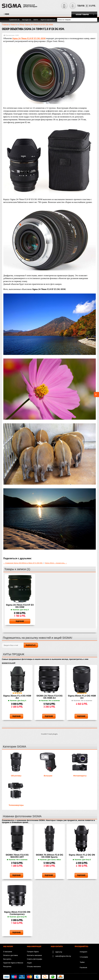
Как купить (7, 959)
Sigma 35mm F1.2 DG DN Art (82, 856)
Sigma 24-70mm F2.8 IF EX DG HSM (20, 606)
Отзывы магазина (34, 966)
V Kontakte (84, 957)
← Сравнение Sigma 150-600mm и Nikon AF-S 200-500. (23, 563)
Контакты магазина (34, 955)
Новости (14, 25)
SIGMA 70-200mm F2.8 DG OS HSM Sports (49, 856)
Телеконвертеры (16, 805)
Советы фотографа (34, 959)
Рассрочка (7, 966)
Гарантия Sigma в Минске (13, 963)
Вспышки (48, 776)
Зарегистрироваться (48, 20)
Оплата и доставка (11, 955)
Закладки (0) (27, 20)
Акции (29, 963)
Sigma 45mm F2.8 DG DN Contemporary (17, 913)
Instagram (84, 952)
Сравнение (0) (14, 20)
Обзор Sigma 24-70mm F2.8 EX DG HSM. (36, 25)
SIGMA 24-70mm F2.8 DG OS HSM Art (50, 697)
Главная (5, 25)
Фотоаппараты (80, 776)
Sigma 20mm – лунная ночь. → (56, 563)
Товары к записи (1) (17, 569)
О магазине (8, 952)
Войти (36, 20)
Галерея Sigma (33, 952)
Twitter (82, 962)
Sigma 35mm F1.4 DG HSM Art (17, 697)
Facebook (83, 968)
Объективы (16, 776)
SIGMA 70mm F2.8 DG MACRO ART (17, 856)
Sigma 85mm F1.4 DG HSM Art (82, 697)
